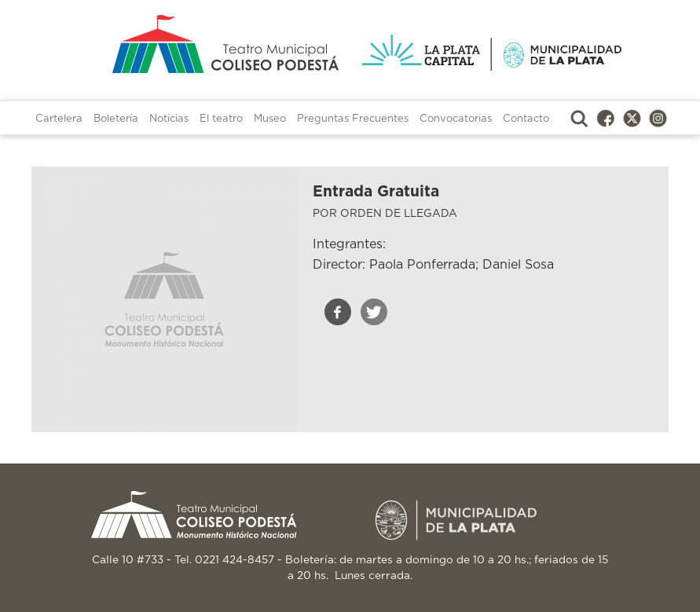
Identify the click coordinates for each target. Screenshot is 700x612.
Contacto (526, 119)
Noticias (169, 119)
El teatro (221, 119)
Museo (270, 119)
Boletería (116, 119)
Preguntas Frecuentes (353, 119)
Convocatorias (456, 119)
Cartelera (59, 119)
